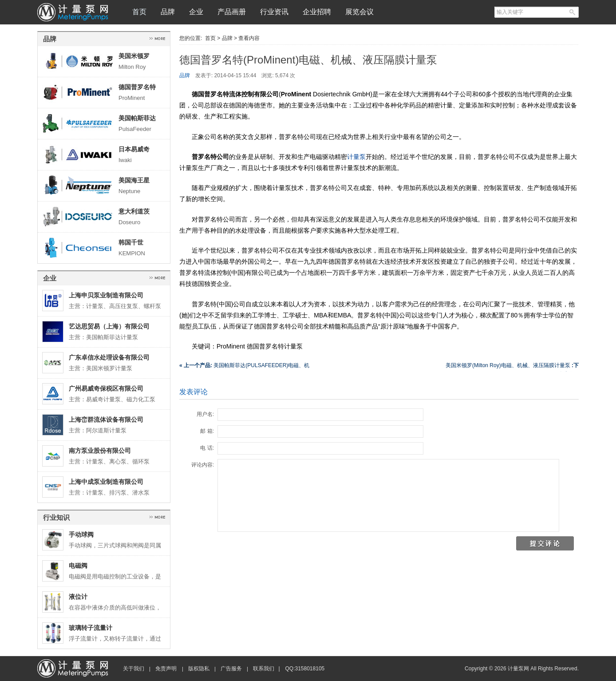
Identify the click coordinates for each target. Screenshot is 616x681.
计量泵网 (73, 12)
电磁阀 (78, 566)
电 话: (207, 448)
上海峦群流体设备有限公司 (106, 420)
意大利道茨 (134, 211)
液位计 (78, 597)
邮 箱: (207, 431)
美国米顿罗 (134, 56)
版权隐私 (199, 669)
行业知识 (56, 517)
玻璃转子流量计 (91, 628)
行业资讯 (274, 12)
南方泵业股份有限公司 (100, 451)
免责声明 (166, 669)
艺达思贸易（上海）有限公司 (109, 326)
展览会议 (359, 12)
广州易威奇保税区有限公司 (106, 388)
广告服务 (231, 669)
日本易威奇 (134, 149)
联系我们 (264, 669)
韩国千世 (131, 242)
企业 (196, 12)
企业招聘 (317, 12)
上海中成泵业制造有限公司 (106, 482)
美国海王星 (134, 180)
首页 (139, 12)
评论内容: (203, 465)
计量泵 (356, 157)
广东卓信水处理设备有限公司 (109, 357)
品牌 (168, 12)
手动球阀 (81, 535)
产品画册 (232, 12)
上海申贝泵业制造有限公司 (106, 295)
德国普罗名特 (137, 87)
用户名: (205, 414)
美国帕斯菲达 (137, 118)
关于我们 (134, 669)
